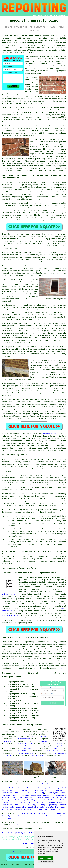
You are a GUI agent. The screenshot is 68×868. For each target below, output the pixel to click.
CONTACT (53, 15)
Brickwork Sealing (49, 800)
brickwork (6, 663)
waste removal (25, 744)
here (60, 668)
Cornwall (61, 814)
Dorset (49, 816)
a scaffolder (39, 736)
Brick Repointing (18, 807)
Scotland (46, 814)
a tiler (58, 744)
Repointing (7, 434)
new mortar (31, 315)
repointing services (26, 623)
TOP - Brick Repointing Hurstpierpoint (20, 833)
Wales (27, 816)
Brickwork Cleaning (36, 788)
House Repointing (46, 798)
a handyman (27, 748)
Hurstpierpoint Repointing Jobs (36, 784)
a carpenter (41, 741)
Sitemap (3, 851)
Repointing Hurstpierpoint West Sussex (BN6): (25, 36)
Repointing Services (23, 810)
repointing (61, 446)
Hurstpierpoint (50, 434)
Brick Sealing (40, 790)
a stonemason (24, 739)
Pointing (31, 805)
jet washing (37, 756)
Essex (20, 816)
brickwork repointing (29, 596)
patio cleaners (26, 753)
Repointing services (32, 654)
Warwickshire (38, 816)
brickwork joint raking (25, 613)
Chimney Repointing (48, 805)
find (10, 642)
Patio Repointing (36, 793)
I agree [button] (42, 858)
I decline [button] (49, 858)
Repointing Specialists (13, 793)
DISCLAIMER (61, 15)
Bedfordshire (8, 818)
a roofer (22, 751)
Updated (31, 851)
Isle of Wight (26, 814)
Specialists (23, 851)
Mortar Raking (16, 788)
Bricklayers (53, 793)
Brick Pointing (18, 802)
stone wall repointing (44, 611)
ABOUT (46, 15)
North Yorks (59, 816)
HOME (34, 15)
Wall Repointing (57, 790)
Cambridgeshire (9, 816)
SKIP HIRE (58, 748)
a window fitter (55, 751)
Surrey (37, 814)
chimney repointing (11, 594)
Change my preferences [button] (46, 862)
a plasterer (61, 746)
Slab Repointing (22, 790)
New (17, 851)
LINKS (40, 15)
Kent (53, 814)
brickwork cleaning (26, 746)
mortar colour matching (28, 464)
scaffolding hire (10, 616)
